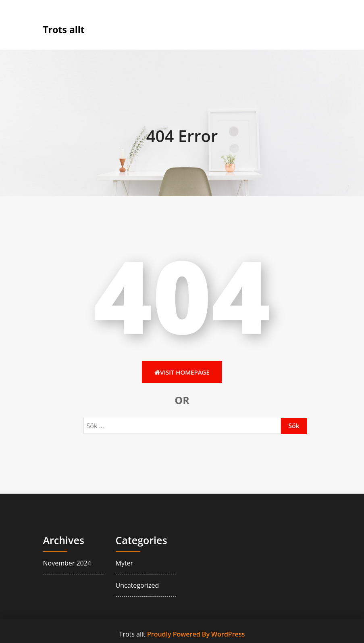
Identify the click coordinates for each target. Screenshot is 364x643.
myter (125, 563)
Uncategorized (137, 585)
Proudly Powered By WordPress (196, 634)
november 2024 (67, 563)
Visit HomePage (182, 372)
